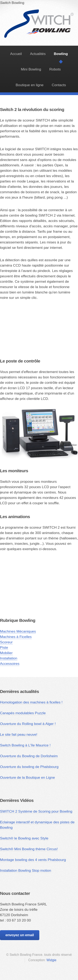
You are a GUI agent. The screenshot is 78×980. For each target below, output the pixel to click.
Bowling (39, 10)
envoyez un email (20, 935)
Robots (55, 69)
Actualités (38, 54)
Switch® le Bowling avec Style (24, 838)
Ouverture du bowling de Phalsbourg (29, 767)
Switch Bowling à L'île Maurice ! (25, 745)
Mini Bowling (31, 69)
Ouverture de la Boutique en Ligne (27, 777)
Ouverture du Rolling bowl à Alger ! (28, 724)
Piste (4, 647)
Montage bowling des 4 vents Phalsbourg (33, 860)
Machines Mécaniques (18, 631)
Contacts (59, 85)
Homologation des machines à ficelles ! (31, 702)
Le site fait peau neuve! (19, 734)
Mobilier (6, 653)
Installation (9, 658)
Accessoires (10, 664)
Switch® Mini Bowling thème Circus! (29, 849)
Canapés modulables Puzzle (23, 713)
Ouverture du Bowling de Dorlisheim (29, 756)
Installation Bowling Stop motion (26, 870)
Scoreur (6, 642)
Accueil (16, 54)
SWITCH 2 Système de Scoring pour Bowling (36, 811)
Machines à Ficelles (16, 637)
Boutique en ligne (30, 85)
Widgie (52, 960)
